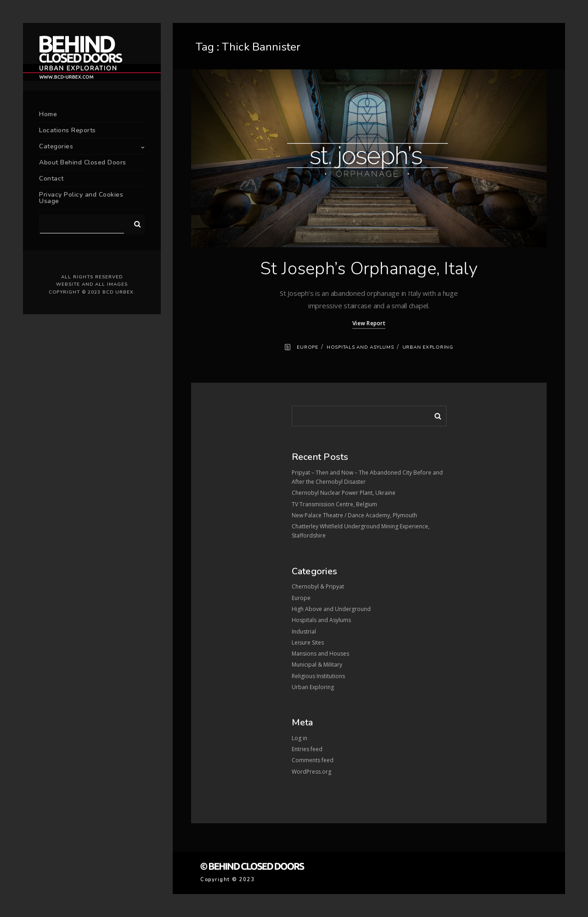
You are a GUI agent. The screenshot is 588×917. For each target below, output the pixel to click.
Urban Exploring (428, 347)
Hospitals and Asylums (360, 347)
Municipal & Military (317, 665)
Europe (308, 347)
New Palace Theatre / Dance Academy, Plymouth (354, 515)
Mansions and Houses (320, 654)
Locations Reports (68, 130)
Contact (51, 178)
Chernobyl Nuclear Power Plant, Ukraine (344, 493)
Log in (300, 738)
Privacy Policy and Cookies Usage (81, 198)
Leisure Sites (308, 642)
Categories (56, 146)
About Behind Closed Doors (83, 162)
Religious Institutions (318, 676)
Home (48, 114)
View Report (369, 323)
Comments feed (313, 760)
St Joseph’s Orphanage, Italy (369, 269)
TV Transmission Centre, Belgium (334, 504)
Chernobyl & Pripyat (318, 586)
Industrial (304, 631)
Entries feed (307, 749)
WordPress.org (311, 772)
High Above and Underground (331, 609)
